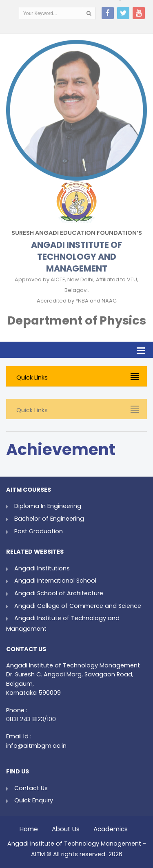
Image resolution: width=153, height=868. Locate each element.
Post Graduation (39, 531)
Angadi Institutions (42, 568)
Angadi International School (55, 581)
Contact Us (31, 788)
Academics (111, 827)
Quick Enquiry (34, 800)
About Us (66, 827)
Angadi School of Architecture (59, 593)
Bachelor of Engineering (49, 519)
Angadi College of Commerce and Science (78, 606)
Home (29, 827)
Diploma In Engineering (48, 506)
